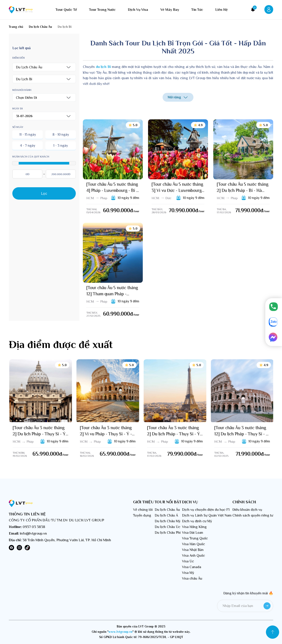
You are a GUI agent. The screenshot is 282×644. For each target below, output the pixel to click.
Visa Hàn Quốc (193, 544)
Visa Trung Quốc (195, 538)
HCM (90, 198)
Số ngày (18, 127)
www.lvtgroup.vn (120, 632)
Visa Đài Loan (193, 533)
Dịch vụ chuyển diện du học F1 (206, 510)
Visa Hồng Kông (194, 527)
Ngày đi (18, 109)
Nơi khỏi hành (22, 90)
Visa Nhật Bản (193, 550)
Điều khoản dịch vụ (247, 510)
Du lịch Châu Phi (168, 533)
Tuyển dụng (142, 515)
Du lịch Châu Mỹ (168, 521)
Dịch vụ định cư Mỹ (197, 521)
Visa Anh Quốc (193, 556)
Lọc (44, 194)
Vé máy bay (170, 10)
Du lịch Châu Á (166, 515)
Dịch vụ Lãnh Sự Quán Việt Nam (207, 515)
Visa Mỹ (188, 573)
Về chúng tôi (143, 510)
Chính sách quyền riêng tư (253, 515)
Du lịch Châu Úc (167, 527)
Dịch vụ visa (138, 10)
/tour (136, 211)
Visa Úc (188, 561)
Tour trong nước (102, 10)
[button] (44, 67)
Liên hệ (221, 10)
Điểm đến (19, 58)
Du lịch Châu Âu (167, 510)
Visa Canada (192, 567)
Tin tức (197, 10)
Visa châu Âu (192, 578)
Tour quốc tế (66, 10)
